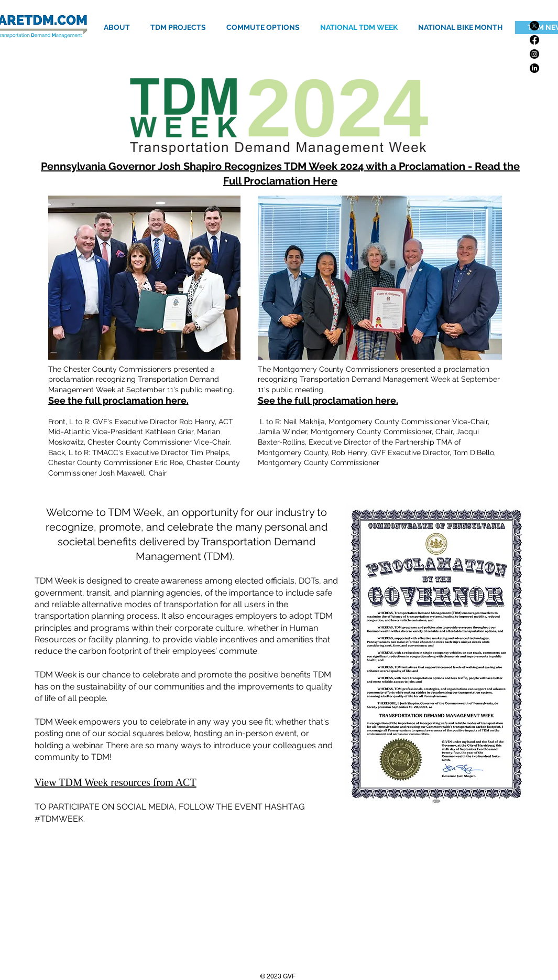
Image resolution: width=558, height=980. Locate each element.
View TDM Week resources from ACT (116, 782)
